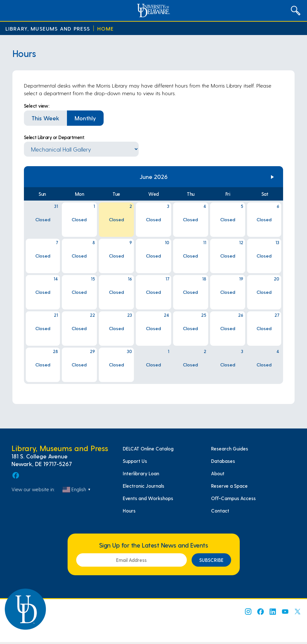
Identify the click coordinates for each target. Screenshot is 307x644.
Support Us (135, 461)
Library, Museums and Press (48, 28)
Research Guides (230, 449)
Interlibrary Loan (141, 473)
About (218, 473)
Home (106, 28)
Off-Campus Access (233, 498)
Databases (223, 461)
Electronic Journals (143, 486)
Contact (220, 511)
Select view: (37, 106)
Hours (129, 511)
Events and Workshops (148, 498)
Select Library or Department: (54, 137)
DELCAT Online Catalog (148, 449)
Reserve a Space (229, 486)
